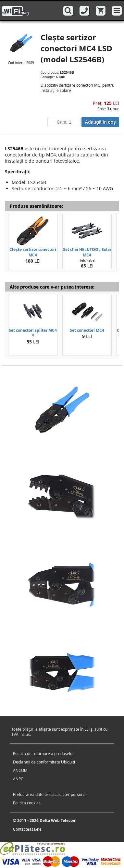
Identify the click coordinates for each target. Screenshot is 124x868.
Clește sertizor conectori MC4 (33, 252)
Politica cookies (27, 803)
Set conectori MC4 (87, 330)
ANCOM (20, 770)
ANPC (18, 779)
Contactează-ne (27, 829)
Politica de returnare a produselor (43, 753)
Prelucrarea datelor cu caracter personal (50, 794)
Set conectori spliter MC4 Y (33, 333)
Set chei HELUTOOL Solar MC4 (87, 252)
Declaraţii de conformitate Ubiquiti (44, 762)
